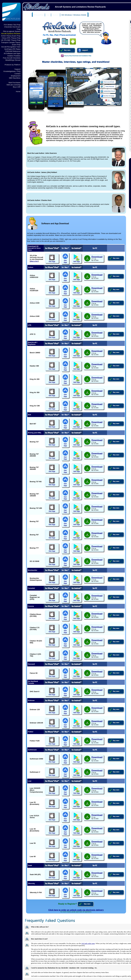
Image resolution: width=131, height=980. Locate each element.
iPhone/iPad (39, 15)
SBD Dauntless (15, 78)
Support (17, 69)
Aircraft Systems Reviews (11, 34)
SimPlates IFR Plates (12, 49)
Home (18, 91)
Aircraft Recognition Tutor (11, 47)
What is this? (34, 261)
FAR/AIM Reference (13, 51)
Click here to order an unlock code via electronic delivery (76, 910)
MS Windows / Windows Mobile (74, 15)
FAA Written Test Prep (12, 25)
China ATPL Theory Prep (11, 38)
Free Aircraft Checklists (12, 58)
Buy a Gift (17, 87)
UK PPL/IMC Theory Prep (11, 40)
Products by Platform (13, 65)
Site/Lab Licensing (13, 85)
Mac (48, 15)
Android (55, 15)
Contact (17, 74)
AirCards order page (88, 943)
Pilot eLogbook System (12, 31)
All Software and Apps (12, 53)
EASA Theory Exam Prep (11, 36)
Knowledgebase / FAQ (12, 71)
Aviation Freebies (14, 56)
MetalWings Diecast (13, 60)
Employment (16, 76)
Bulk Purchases (14, 83)
